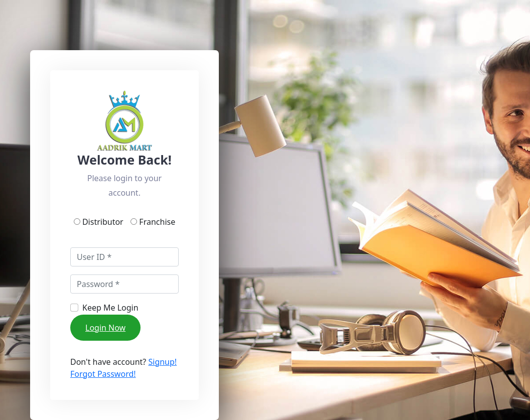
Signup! (162, 362)
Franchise (156, 222)
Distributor (105, 222)
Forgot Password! (103, 374)
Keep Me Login (110, 308)
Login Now (105, 328)
